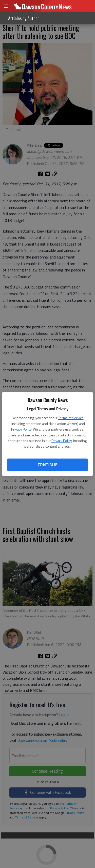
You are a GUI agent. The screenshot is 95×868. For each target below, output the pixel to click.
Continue (48, 465)
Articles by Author (24, 18)
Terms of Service (71, 418)
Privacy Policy (21, 429)
